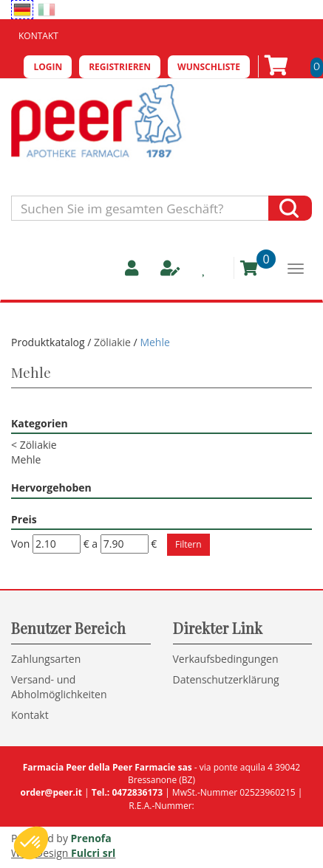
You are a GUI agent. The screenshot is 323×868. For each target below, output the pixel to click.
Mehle (26, 459)
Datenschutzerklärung (226, 679)
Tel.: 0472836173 (127, 792)
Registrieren (120, 67)
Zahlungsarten (46, 659)
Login (48, 67)
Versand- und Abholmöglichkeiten (59, 687)
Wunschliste (209, 67)
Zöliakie (112, 342)
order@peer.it (51, 792)
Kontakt (38, 36)
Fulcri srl (93, 853)
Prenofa (91, 838)
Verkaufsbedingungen (226, 659)
